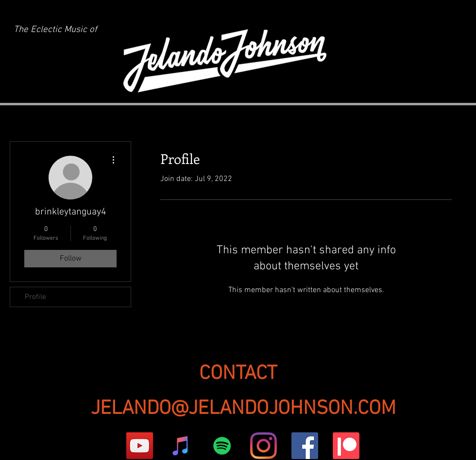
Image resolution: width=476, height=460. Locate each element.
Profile (35, 297)
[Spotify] (222, 446)
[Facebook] (305, 446)
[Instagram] (263, 446)
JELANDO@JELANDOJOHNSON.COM (243, 409)
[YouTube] (140, 446)
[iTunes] (181, 446)
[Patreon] (346, 446)
